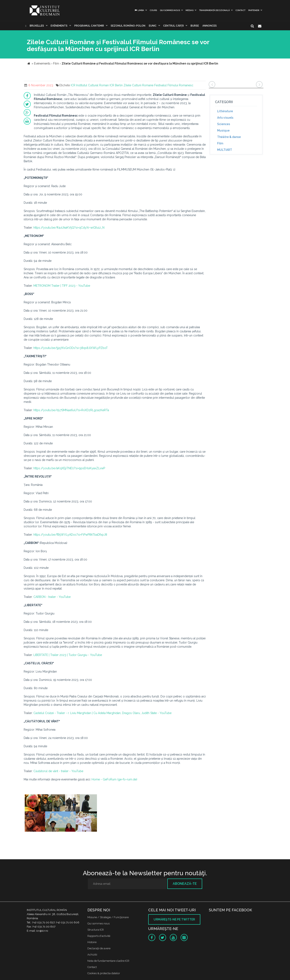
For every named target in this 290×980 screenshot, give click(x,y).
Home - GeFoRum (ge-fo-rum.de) (114, 779)
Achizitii (92, 955)
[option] (61, 814)
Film (220, 143)
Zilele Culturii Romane (138, 85)
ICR (73, 85)
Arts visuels (225, 118)
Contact (240, 10)
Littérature (225, 111)
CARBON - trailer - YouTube (52, 597)
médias (190, 10)
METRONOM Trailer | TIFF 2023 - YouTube (62, 286)
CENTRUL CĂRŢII (173, 26)
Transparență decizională (214, 10)
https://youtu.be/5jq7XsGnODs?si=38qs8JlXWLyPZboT (71, 348)
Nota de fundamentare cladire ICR (108, 961)
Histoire (92, 942)
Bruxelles (37, 26)
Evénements (59, 26)
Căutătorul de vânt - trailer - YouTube (58, 771)
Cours (153, 10)
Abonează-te (185, 884)
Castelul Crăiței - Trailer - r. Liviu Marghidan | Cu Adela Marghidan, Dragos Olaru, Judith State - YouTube (102, 713)
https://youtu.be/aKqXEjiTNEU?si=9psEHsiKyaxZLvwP (69, 468)
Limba (139, 10)
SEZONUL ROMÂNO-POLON (128, 26)
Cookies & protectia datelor (104, 973)
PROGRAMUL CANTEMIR (89, 26)
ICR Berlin (116, 85)
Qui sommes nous (170, 10)
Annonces (210, 26)
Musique (223, 130)
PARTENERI (254, 10)
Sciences (224, 124)
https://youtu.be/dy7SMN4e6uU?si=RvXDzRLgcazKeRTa (71, 410)
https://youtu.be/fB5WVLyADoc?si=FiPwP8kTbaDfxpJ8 (70, 535)
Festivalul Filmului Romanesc (174, 85)
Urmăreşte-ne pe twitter (174, 919)
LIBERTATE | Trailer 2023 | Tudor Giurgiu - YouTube (68, 655)
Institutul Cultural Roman (92, 85)
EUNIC (153, 26)
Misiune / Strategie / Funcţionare (108, 917)
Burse (195, 26)
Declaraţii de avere (99, 948)
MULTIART (225, 150)
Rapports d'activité (99, 936)
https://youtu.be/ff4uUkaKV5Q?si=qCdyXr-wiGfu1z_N (69, 228)
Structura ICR (96, 930)
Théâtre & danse (229, 137)
